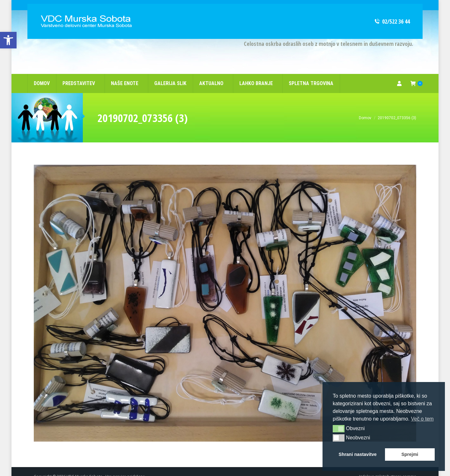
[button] (339, 429)
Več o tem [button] (422, 419)
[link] (8, 40)
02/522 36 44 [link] (392, 11)
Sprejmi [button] (410, 454)
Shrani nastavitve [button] (358, 454)
